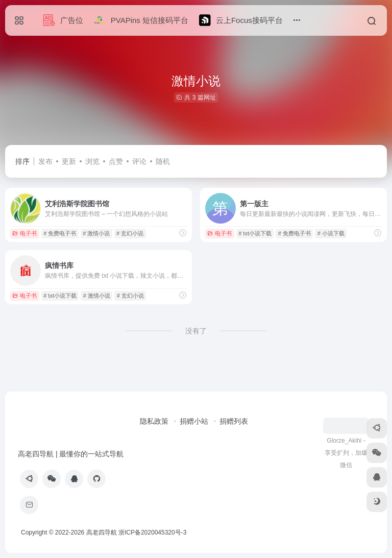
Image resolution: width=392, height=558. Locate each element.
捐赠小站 (194, 421)
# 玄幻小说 (130, 233)
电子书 (24, 233)
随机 (163, 161)
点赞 (116, 161)
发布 (45, 161)
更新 (69, 161)
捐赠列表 (234, 421)
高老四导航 (102, 532)
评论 (139, 161)
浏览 (92, 161)
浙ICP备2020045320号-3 (153, 532)
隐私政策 (154, 421)
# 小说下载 (331, 233)
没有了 (196, 331)
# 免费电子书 (60, 233)
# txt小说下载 (255, 233)
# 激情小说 (96, 233)
